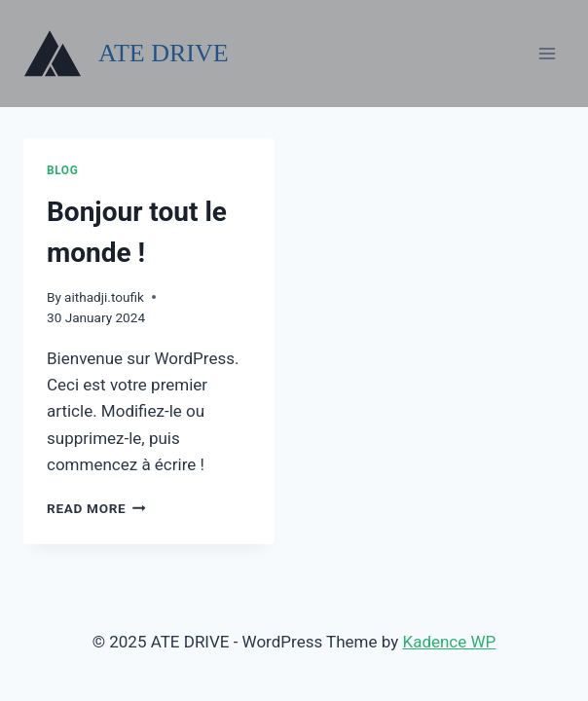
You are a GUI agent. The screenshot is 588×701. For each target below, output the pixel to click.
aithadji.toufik (104, 297)
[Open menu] (547, 53)
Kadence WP (449, 642)
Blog (62, 170)
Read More (96, 508)
